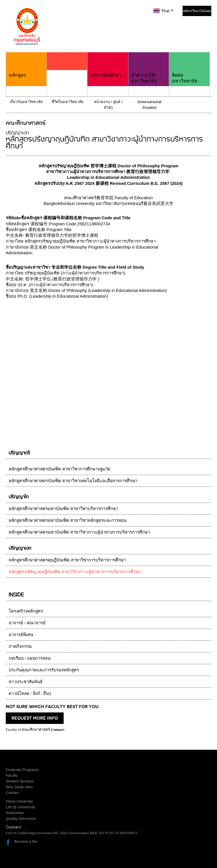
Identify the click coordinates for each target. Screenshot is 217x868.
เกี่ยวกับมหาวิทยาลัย (26, 102)
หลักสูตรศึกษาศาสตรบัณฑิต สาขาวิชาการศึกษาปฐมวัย (59, 469)
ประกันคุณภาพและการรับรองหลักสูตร (44, 670)
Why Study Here (19, 787)
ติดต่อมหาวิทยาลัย (189, 68)
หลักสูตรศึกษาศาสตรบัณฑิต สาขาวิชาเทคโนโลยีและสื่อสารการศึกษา (73, 481)
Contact (12, 793)
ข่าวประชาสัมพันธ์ (26, 682)
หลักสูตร (26, 65)
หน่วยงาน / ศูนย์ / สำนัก (108, 105)
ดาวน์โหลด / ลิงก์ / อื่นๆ (30, 693)
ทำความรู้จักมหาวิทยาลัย (149, 68)
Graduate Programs (22, 770)
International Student (149, 105)
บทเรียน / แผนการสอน (30, 658)
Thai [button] (167, 11)
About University (19, 801)
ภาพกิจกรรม (20, 646)
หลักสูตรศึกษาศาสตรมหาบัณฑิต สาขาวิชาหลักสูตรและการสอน (68, 520)
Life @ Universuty (20, 807)
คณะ (67, 72)
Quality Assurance (21, 818)
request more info (35, 718)
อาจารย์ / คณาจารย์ (27, 623)
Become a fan (26, 841)
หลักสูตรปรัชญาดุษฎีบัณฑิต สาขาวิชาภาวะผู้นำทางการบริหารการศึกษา (75, 572)
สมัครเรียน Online (197, 11)
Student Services (20, 781)
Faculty (12, 775)
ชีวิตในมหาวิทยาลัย (68, 102)
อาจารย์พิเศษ (21, 635)
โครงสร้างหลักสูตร (26, 611)
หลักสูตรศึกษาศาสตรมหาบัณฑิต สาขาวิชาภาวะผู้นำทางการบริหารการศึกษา (79, 532)
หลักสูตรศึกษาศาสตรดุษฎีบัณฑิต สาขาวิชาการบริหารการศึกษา (67, 560)
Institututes (15, 813)
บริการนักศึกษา (108, 65)
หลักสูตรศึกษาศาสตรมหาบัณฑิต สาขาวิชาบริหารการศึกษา (63, 509)
